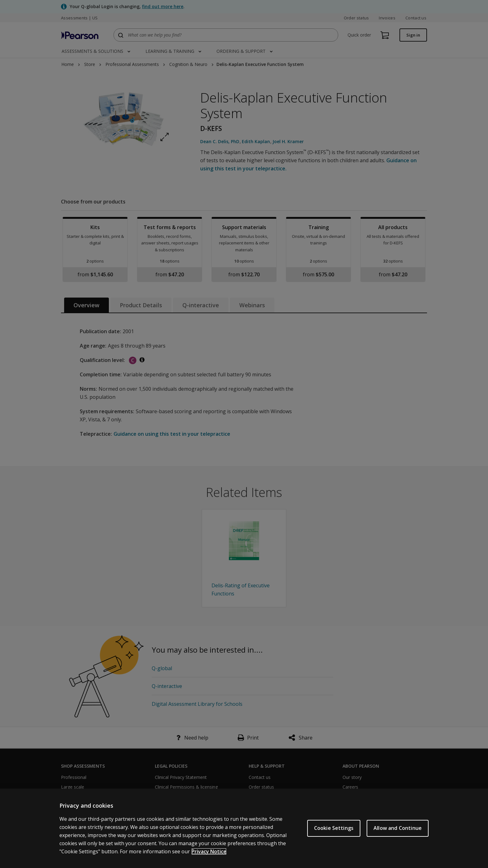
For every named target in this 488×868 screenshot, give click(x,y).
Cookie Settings (334, 828)
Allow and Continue (398, 828)
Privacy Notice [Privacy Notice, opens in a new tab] (209, 851)
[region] (244, 828)
